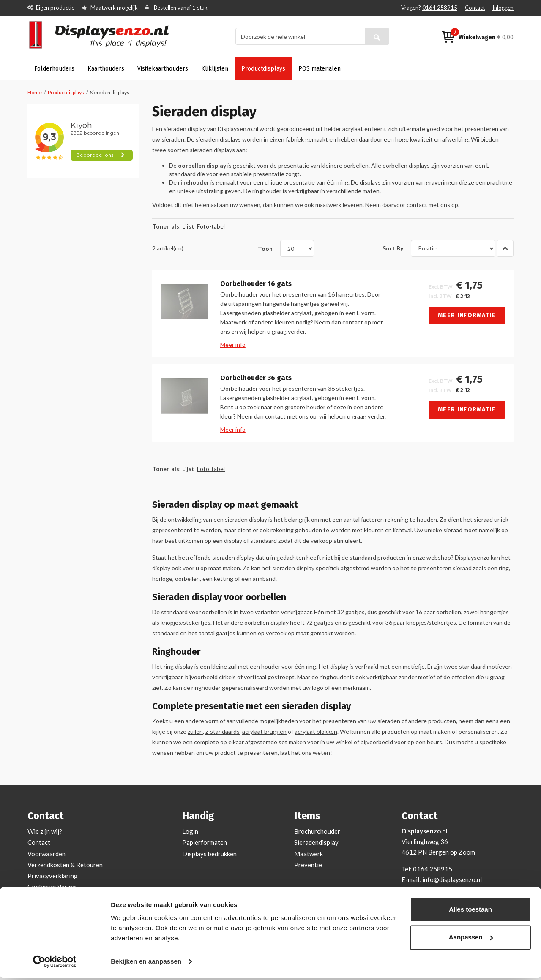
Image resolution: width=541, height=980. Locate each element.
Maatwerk (309, 854)
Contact (475, 8)
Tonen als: (167, 226)
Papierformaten (205, 842)
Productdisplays (66, 92)
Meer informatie (467, 315)
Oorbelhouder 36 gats (256, 378)
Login (190, 831)
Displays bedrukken (209, 854)
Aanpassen (471, 939)
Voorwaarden (46, 854)
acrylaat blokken (316, 731)
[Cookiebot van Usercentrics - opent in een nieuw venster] (55, 964)
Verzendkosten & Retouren (65, 865)
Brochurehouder (317, 831)
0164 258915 (440, 8)
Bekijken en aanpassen (146, 963)
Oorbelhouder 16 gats (256, 284)
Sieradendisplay (316, 842)
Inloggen (503, 8)
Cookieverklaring (52, 887)
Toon (265, 248)
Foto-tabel (211, 226)
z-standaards (223, 731)
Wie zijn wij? (45, 831)
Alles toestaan (470, 911)
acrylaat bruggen (264, 731)
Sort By (393, 248)
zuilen (195, 731)
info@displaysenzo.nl (452, 879)
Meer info (233, 344)
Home (35, 92)
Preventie (308, 865)
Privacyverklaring (53, 876)
